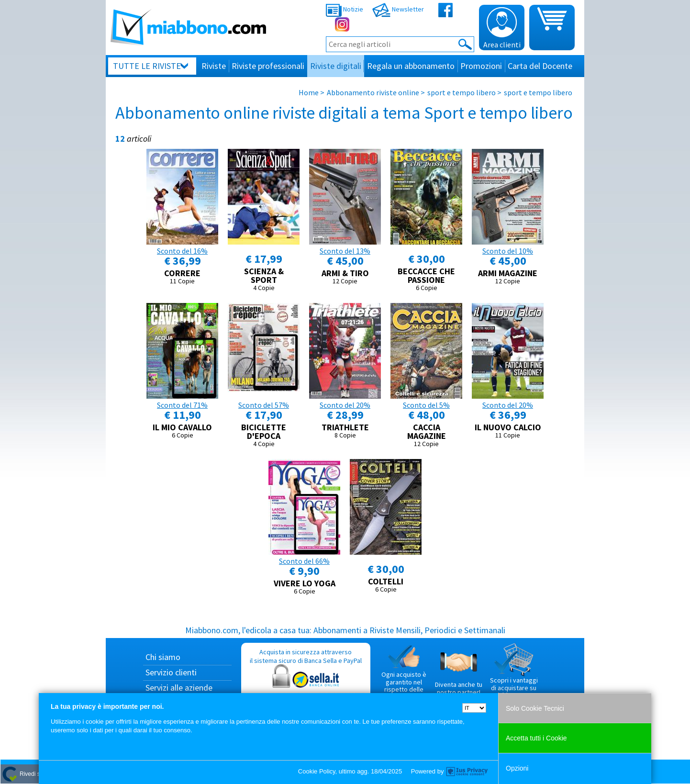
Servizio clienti (171, 672)
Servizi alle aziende (179, 688)
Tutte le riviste (147, 66)
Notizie (345, 9)
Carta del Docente (540, 66)
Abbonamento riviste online (373, 92)
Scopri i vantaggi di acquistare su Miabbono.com (514, 671)
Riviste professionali (268, 66)
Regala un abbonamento (411, 66)
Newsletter (398, 9)
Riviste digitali (336, 66)
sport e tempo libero (462, 92)
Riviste (214, 66)
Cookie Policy (317, 771)
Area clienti (502, 28)
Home (309, 92)
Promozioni (481, 66)
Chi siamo (163, 657)
